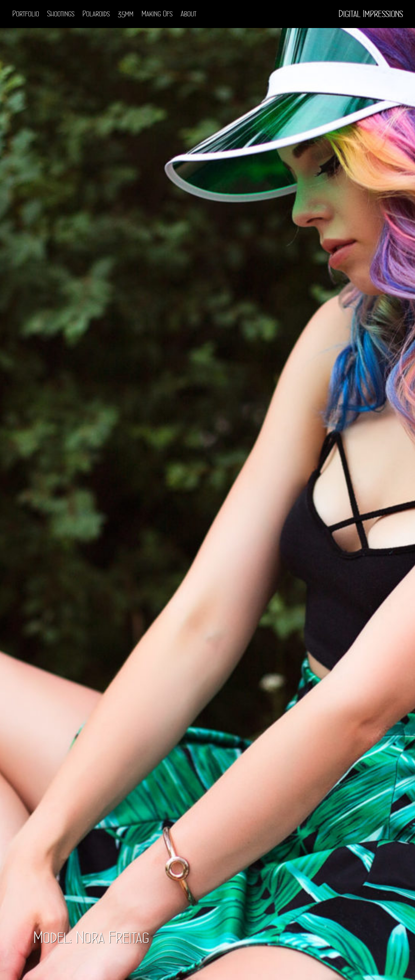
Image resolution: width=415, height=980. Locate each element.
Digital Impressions (371, 14)
